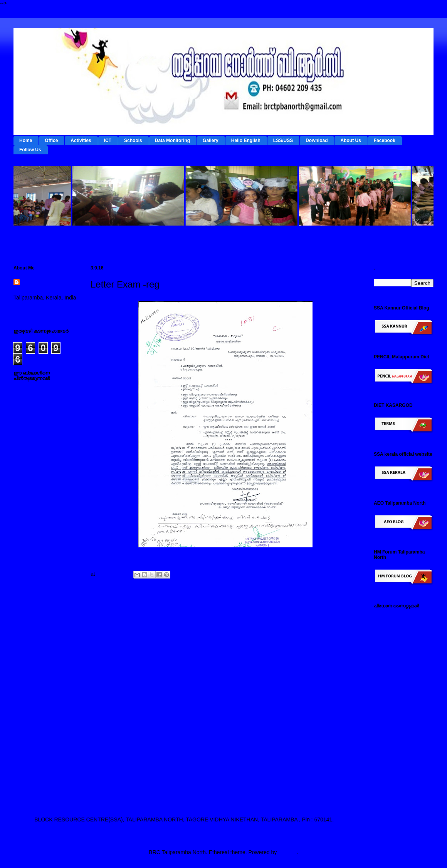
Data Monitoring (172, 140)
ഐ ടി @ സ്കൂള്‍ (393, 677)
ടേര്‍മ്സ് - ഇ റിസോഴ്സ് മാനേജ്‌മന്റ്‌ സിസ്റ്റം (400, 632)
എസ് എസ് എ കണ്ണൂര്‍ (402, 768)
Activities (81, 140)
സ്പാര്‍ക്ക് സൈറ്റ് (396, 726)
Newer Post (110, 612)
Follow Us (30, 150)
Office (51, 140)
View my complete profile (43, 308)
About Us (350, 140)
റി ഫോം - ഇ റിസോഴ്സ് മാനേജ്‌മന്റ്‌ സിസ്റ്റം (400, 651)
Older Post (342, 612)
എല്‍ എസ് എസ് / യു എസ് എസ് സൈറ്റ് (401, 693)
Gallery (211, 140)
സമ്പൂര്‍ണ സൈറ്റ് (397, 738)
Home (26, 140)
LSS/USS (283, 140)
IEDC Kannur (390, 617)
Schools (133, 140)
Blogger (287, 852)
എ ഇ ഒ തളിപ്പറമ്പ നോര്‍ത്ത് (396, 783)
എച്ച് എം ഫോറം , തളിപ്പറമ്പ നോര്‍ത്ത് (398, 753)
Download (317, 140)
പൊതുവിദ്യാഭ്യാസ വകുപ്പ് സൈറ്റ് (401, 711)
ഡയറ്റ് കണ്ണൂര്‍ (392, 666)
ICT (108, 140)
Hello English (246, 140)
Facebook (385, 140)
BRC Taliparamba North (44, 286)
